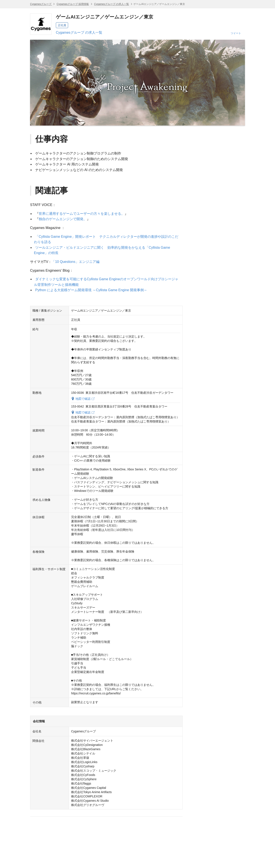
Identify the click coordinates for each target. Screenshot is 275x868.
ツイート (236, 33)
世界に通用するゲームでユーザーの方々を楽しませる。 (82, 214)
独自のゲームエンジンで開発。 (63, 219)
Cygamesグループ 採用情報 (73, 4)
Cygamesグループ (41, 4)
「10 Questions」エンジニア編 (75, 262)
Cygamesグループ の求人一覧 (112, 4)
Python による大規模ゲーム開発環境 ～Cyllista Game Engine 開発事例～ (91, 290)
